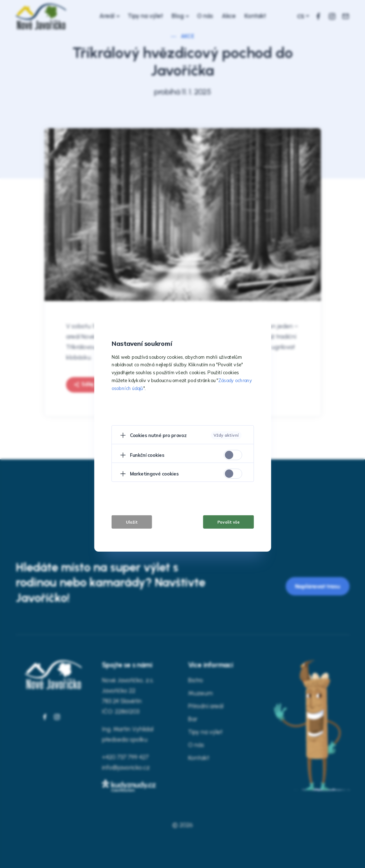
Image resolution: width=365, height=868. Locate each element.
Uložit (132, 522)
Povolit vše (228, 522)
